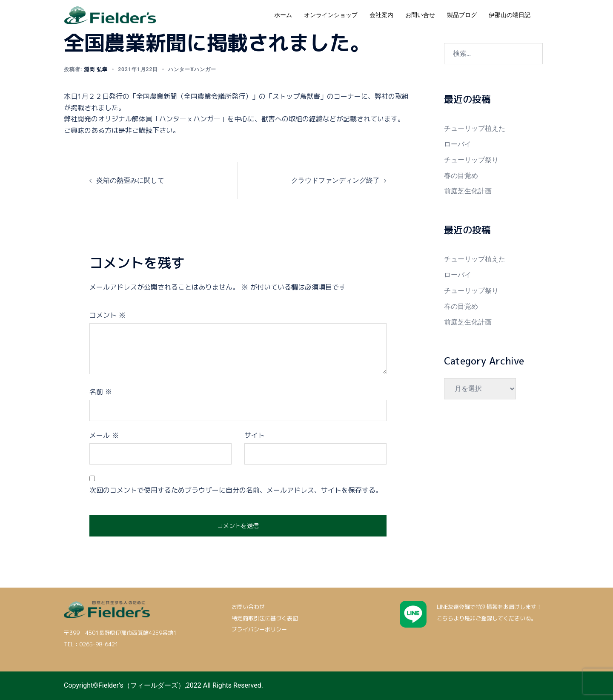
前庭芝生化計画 (468, 191)
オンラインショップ (331, 15)
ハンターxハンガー (192, 69)
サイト (255, 435)
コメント (107, 315)
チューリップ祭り (471, 160)
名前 (101, 392)
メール (104, 435)
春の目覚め (461, 176)
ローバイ (458, 144)
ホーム (283, 15)
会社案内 (381, 15)
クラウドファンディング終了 (335, 180)
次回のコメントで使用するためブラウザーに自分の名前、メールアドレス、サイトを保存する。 (236, 490)
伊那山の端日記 (510, 15)
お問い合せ (420, 15)
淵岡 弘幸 (96, 69)
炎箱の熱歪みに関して (130, 180)
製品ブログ (462, 15)
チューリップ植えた (475, 128)
